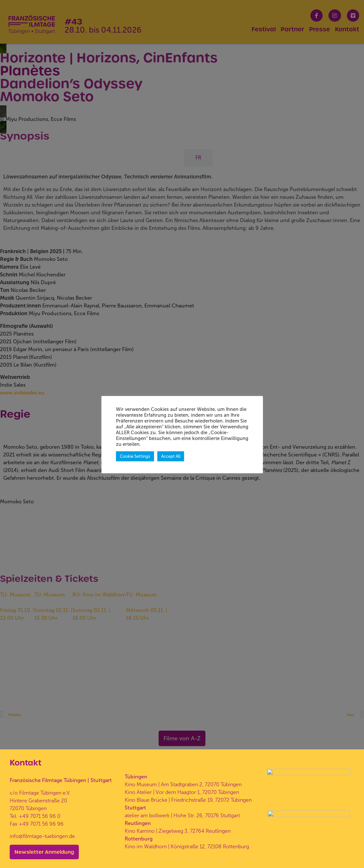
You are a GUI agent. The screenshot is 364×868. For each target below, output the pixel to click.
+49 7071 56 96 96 (41, 808)
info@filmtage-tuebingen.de (42, 820)
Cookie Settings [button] (135, 456)
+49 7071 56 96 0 (40, 800)
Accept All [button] (171, 456)
